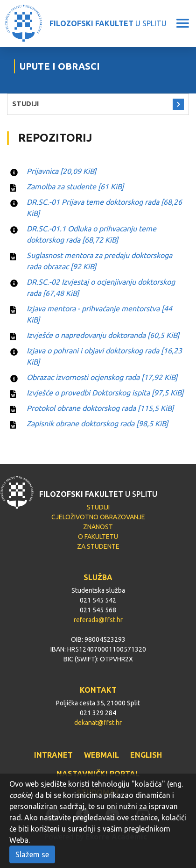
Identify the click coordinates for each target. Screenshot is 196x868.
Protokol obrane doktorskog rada (100, 408)
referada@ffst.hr (98, 620)
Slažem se (32, 854)
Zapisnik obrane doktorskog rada (97, 423)
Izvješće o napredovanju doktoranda (103, 335)
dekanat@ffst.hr (98, 723)
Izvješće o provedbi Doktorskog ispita (105, 393)
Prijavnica (61, 171)
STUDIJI (25, 104)
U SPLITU (108, 23)
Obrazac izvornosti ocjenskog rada (102, 377)
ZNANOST (98, 527)
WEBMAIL (101, 755)
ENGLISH (146, 755)
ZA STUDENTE (98, 546)
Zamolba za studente (75, 187)
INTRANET (53, 755)
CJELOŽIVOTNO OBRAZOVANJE (98, 517)
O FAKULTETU (98, 537)
